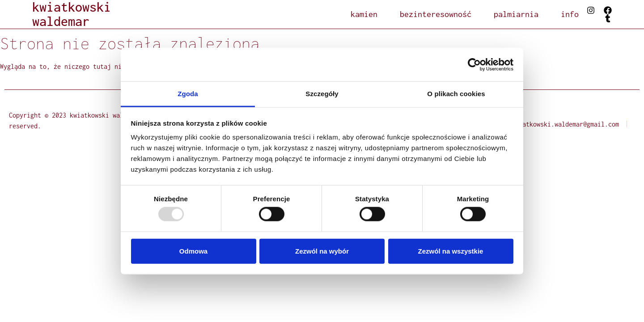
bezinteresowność (436, 14)
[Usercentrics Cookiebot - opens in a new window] (474, 64)
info (570, 14)
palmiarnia (516, 14)
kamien (364, 14)
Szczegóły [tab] (322, 94)
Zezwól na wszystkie (451, 251)
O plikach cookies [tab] (456, 94)
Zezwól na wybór (322, 251)
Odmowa (193, 251)
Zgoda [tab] (188, 94)
